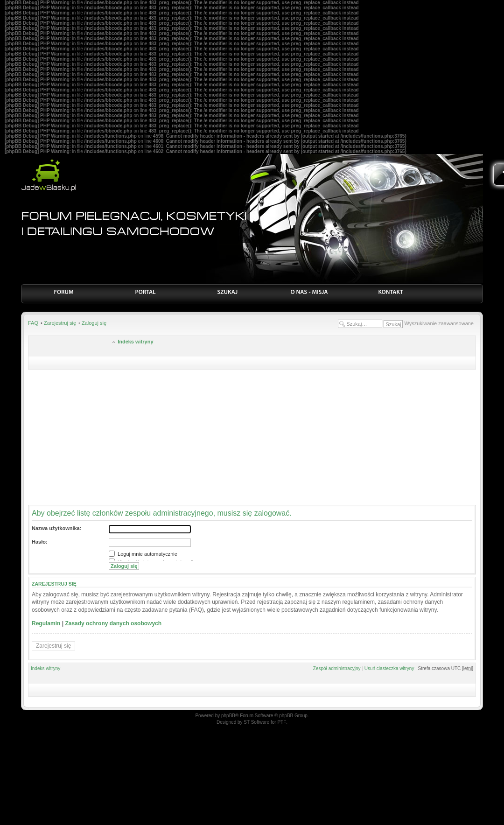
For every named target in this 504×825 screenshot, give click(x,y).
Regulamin (46, 623)
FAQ (33, 323)
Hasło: (40, 542)
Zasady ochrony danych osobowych (113, 623)
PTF (282, 722)
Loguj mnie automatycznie (143, 554)
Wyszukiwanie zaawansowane (439, 323)
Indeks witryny (135, 342)
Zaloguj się (94, 323)
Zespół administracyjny (337, 668)
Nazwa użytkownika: (56, 528)
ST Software (256, 722)
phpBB (228, 716)
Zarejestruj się (60, 323)
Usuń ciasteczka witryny (389, 668)
